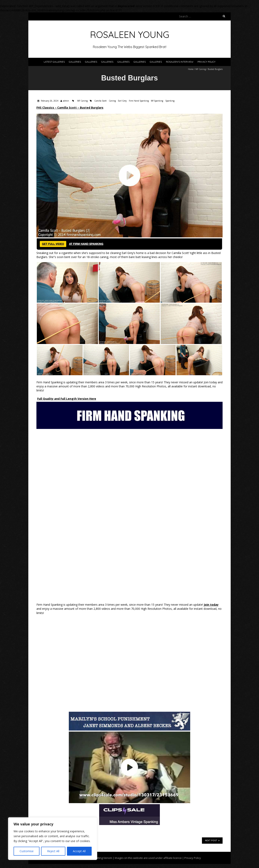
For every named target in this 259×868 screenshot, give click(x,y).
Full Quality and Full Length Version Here (67, 399)
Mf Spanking (157, 101)
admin (66, 101)
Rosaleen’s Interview (180, 62)
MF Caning (201, 69)
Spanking (170, 101)
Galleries (75, 62)
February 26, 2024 (49, 101)
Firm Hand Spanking (139, 101)
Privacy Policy (206, 62)
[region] (53, 839)
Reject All (53, 851)
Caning (112, 101)
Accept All (79, 851)
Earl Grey (122, 101)
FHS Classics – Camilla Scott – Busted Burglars (70, 108)
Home (191, 69)
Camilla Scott (100, 101)
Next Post (212, 840)
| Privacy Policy (191, 858)
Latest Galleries (54, 62)
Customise (27, 851)
